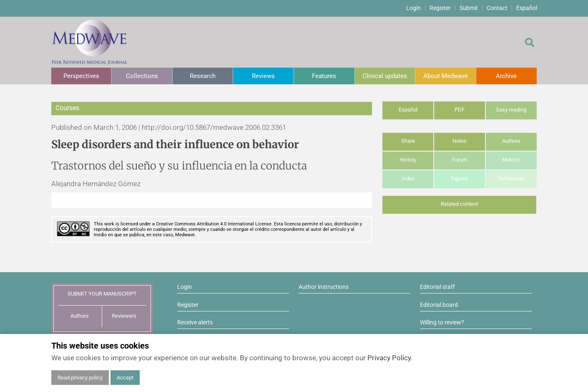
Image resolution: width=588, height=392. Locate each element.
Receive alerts (195, 322)
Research (203, 76)
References (511, 178)
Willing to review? (442, 322)
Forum (460, 160)
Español (527, 8)
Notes (460, 141)
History (408, 160)
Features (324, 76)
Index (408, 178)
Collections (142, 76)
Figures (460, 178)
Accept (125, 378)
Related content (459, 204)
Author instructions (324, 287)
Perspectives (81, 76)
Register (440, 8)
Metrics (511, 160)
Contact (497, 8)
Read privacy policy (80, 378)
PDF (460, 110)
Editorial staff (437, 287)
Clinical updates (385, 76)
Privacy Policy (389, 358)
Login (413, 8)
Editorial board (439, 305)
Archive (506, 76)
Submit (469, 8)
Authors (511, 141)
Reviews (263, 76)
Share (408, 141)
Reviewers (124, 316)
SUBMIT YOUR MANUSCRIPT (102, 294)
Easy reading (511, 110)
